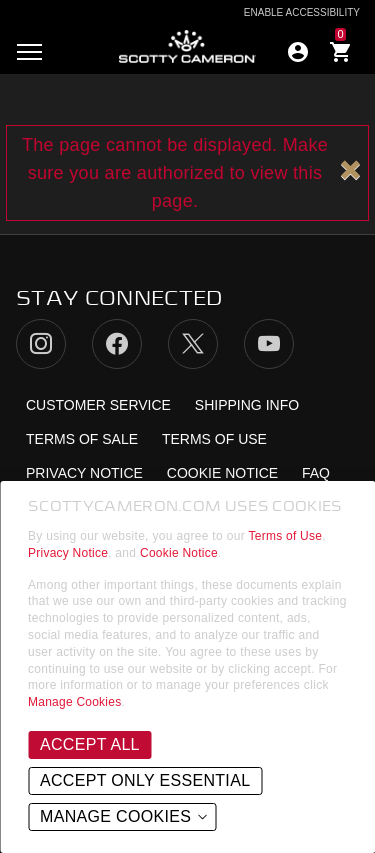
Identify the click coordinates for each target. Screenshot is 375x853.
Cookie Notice (179, 553)
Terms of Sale (82, 439)
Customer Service (98, 405)
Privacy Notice (68, 553)
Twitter (193, 344)
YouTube (269, 344)
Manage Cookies (74, 702)
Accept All (90, 744)
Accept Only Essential (145, 780)
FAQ (316, 473)
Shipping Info (247, 405)
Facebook (117, 344)
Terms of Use (286, 536)
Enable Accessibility (302, 13)
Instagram (41, 344)
